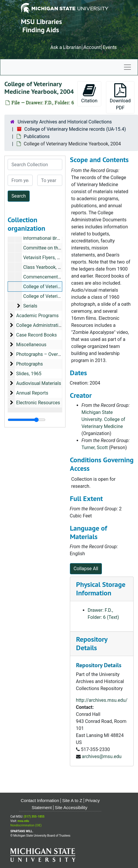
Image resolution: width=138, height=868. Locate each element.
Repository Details (92, 643)
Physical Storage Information (101, 589)
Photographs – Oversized (43, 354)
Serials (30, 306)
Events (110, 47)
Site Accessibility (71, 807)
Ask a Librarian (66, 47)
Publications (37, 136)
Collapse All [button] (86, 569)
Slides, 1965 (29, 374)
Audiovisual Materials (39, 383)
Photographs (30, 364)
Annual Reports (32, 393)
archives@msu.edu (101, 756)
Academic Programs (37, 316)
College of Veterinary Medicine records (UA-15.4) (75, 129)
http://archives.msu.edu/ (102, 700)
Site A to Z (72, 800)
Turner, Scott (95, 447)
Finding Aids (41, 30)
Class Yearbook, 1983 (46, 267)
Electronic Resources (38, 403)
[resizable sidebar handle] (27, 420)
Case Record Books (37, 335)
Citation (89, 93)
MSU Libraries (41, 22)
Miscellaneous (31, 345)
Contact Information (40, 800)
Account (92, 47)
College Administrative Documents (52, 325)
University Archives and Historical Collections (65, 122)
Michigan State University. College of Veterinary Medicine (103, 419)
